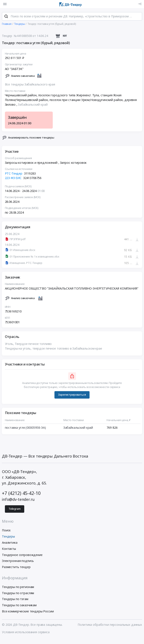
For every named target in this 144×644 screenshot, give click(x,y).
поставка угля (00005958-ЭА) (25, 428)
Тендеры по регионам (18, 587)
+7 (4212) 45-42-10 (21, 493)
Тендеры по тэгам (15, 599)
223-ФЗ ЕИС (13, 178)
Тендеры (8, 537)
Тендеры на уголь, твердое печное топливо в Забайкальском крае (53, 349)
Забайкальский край (33, 105)
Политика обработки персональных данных (110, 625)
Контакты (9, 549)
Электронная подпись (18, 561)
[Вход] (140, 4)
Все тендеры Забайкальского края (30, 85)
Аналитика (10, 543)
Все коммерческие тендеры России (28, 611)
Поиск (6, 530)
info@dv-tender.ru (18, 500)
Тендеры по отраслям (18, 593)
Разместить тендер (16, 567)
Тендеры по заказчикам (19, 605)
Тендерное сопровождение (22, 555)
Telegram (15, 509)
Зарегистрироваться (72, 395)
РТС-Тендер (14, 174)
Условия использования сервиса (26, 632)
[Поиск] (6, 17)
